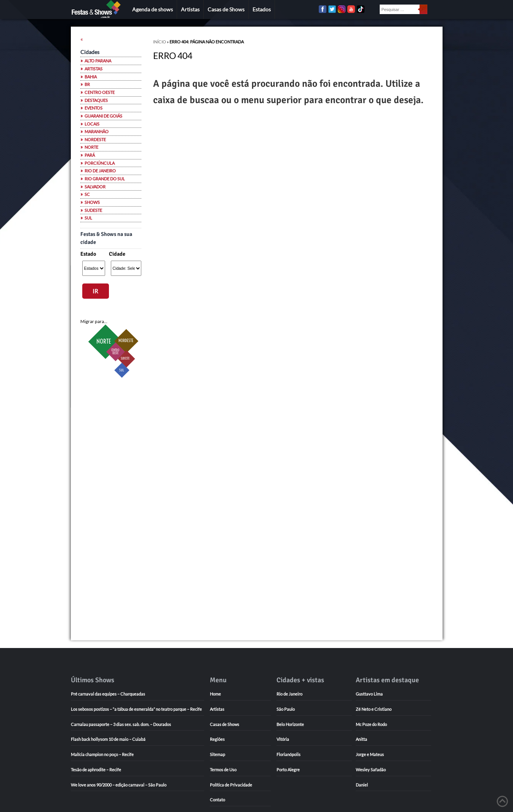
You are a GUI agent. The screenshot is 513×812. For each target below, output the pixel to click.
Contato (217, 800)
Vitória (283, 739)
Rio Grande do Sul (105, 179)
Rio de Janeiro (100, 171)
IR (95, 291)
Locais (92, 124)
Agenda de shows (153, 10)
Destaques (96, 100)
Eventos (93, 108)
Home (215, 694)
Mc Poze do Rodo (371, 724)
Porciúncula (100, 163)
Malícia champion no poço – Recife (102, 754)
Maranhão (97, 132)
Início (160, 42)
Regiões (217, 739)
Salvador (95, 187)
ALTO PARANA (98, 61)
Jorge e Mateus (370, 754)
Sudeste (93, 210)
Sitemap (217, 754)
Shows (92, 202)
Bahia (91, 77)
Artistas (190, 10)
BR (87, 84)
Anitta (361, 739)
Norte (91, 147)
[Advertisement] (111, 505)
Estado (88, 254)
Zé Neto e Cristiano (374, 709)
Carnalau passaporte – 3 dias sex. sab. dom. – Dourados (121, 724)
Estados (262, 10)
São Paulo (286, 709)
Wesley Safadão (371, 770)
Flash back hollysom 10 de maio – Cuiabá (108, 739)
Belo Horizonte (290, 724)
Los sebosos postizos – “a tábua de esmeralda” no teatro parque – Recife (136, 709)
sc (87, 194)
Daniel (362, 785)
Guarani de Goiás (103, 116)
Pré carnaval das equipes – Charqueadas (108, 694)
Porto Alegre (288, 770)
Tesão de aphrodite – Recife (96, 770)
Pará (90, 155)
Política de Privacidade (231, 785)
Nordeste (95, 140)
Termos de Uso (223, 770)
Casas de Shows (226, 10)
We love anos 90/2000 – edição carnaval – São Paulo (119, 785)
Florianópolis (288, 754)
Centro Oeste (100, 92)
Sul (88, 218)
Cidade (117, 254)
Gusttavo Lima (369, 694)
